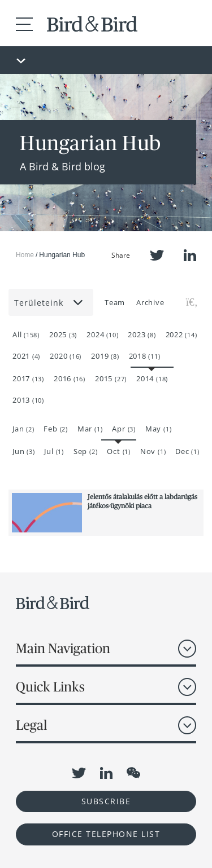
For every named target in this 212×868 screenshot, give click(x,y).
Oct (118, 451)
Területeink (49, 303)
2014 (152, 378)
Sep (85, 451)
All (26, 334)
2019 (105, 356)
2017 (28, 378)
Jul (54, 451)
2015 (111, 378)
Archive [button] (150, 302)
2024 (102, 334)
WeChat (133, 773)
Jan (23, 429)
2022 (181, 334)
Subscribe (106, 801)
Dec (187, 451)
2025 (63, 334)
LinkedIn (190, 255)
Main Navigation (63, 648)
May (158, 429)
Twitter (157, 255)
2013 (28, 400)
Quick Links (50, 687)
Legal (31, 725)
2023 (142, 334)
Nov (153, 451)
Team (115, 302)
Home (25, 255)
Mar (90, 429)
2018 (145, 356)
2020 (66, 356)
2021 (26, 356)
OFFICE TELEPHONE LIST (106, 834)
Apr (124, 429)
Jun (23, 451)
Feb (55, 429)
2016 (70, 378)
